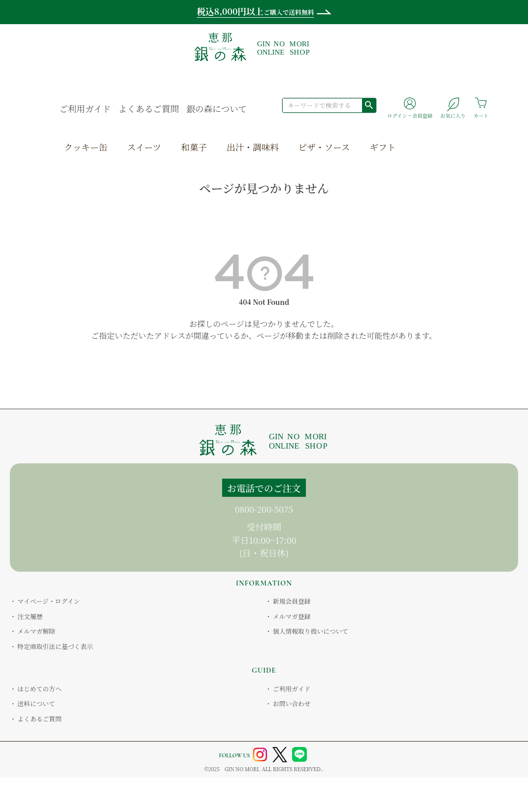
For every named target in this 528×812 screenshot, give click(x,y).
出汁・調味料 (253, 147)
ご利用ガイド (85, 109)
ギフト (383, 147)
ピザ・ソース (324, 147)
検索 (369, 105)
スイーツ (144, 147)
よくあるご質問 (148, 109)
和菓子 (194, 147)
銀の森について (216, 109)
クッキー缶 (86, 147)
